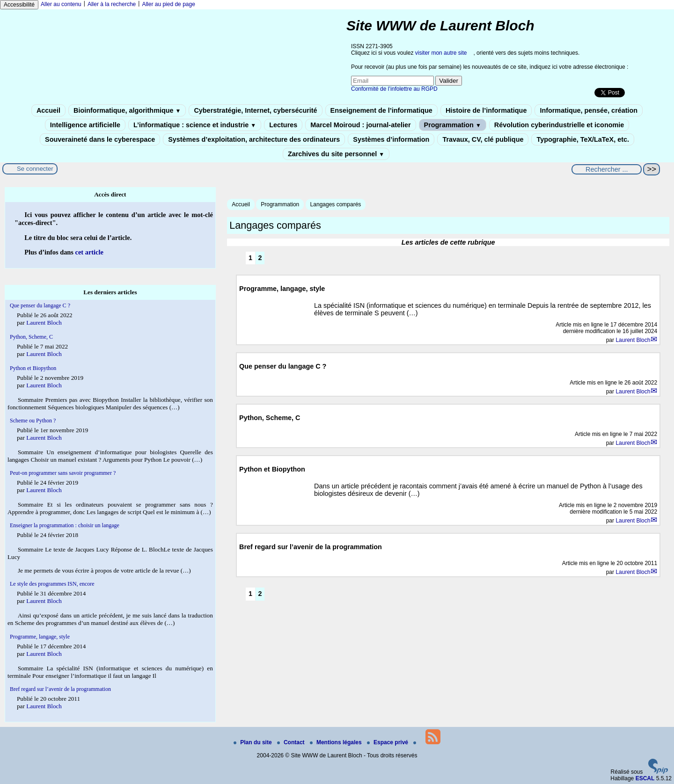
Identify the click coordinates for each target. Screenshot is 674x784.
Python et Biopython (33, 368)
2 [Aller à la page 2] (260, 258)
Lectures (283, 125)
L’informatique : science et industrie (195, 125)
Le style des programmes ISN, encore (52, 584)
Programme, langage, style (40, 637)
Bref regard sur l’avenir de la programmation (60, 689)
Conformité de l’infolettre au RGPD (394, 89)
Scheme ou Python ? (33, 421)
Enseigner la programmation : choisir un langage (65, 525)
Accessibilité (19, 5)
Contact (292, 742)
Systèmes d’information (391, 139)
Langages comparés (336, 204)
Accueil (48, 110)
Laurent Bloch (633, 340)
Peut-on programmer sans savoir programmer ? (63, 473)
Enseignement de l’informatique (381, 110)
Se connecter (35, 169)
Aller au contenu (61, 4)
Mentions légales (337, 742)
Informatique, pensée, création (589, 110)
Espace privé (388, 742)
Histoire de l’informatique (486, 110)
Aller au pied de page (168, 4)
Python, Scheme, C (31, 337)
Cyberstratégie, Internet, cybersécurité (255, 110)
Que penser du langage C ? (40, 305)
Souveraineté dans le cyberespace (100, 139)
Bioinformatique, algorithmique (127, 110)
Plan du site (253, 742)
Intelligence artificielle (85, 125)
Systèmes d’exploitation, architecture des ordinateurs (254, 139)
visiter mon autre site (441, 53)
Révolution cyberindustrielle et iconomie (559, 125)
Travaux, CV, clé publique (483, 139)
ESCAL (645, 778)
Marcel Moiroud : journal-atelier (360, 125)
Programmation (453, 125)
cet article (89, 252)
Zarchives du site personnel (336, 154)
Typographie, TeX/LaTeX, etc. (583, 139)
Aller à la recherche (112, 4)
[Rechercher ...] (607, 169)
